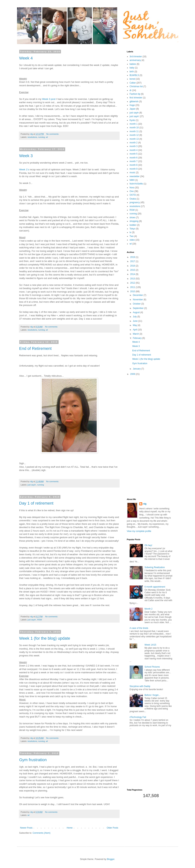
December (138, 295)
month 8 (134, 165)
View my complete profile (139, 531)
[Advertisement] (142, 437)
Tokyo (132, 229)
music (132, 173)
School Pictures (152, 667)
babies (133, 64)
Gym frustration (33, 760)
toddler (133, 225)
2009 (133, 374)
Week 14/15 (150, 645)
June (135, 321)
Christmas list (136, 86)
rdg (145, 504)
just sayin (134, 113)
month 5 (134, 154)
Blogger (111, 859)
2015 (133, 270)
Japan (133, 109)
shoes (133, 218)
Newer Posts (26, 828)
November (138, 300)
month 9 (134, 169)
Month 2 (148, 609)
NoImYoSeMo (136, 184)
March (136, 334)
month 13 (134, 139)
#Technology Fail (138, 717)
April (135, 330)
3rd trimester (136, 57)
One (132, 191)
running (42, 137)
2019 (133, 257)
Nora (132, 188)
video (132, 240)
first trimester (136, 98)
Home (70, 828)
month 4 (134, 150)
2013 (133, 279)
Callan (133, 83)
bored (132, 79)
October (137, 304)
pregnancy (135, 202)
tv (130, 232)
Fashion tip (135, 94)
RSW (39, 620)
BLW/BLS (134, 75)
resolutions (32, 137)
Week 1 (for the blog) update (45, 638)
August (136, 312)
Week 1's (24, 170)
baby (132, 68)
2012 (133, 283)
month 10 (134, 128)
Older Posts (113, 828)
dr (131, 90)
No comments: (53, 134)
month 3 (134, 146)
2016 (133, 266)
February (137, 338)
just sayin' (32, 485)
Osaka (133, 199)
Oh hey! (148, 545)
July (135, 317)
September (138, 308)
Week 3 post (49, 99)
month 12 (134, 135)
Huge (132, 105)
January (137, 369)
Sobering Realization (155, 567)
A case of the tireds (139, 628)
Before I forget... (152, 695)
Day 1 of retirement (36, 503)
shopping (134, 221)
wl (47, 137)
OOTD (133, 195)
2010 (133, 291)
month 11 (134, 131)
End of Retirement (35, 348)
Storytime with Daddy (140, 686)
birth (132, 72)
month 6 (134, 158)
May (135, 325)
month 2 (134, 143)
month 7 (134, 161)
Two (132, 236)
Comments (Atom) (41, 833)
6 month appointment (155, 587)
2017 (133, 261)
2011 (133, 287)
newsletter (135, 176)
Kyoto (132, 120)
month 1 (134, 124)
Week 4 (26, 58)
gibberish (134, 102)
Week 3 (26, 156)
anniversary (135, 60)
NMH (132, 180)
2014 (133, 274)
